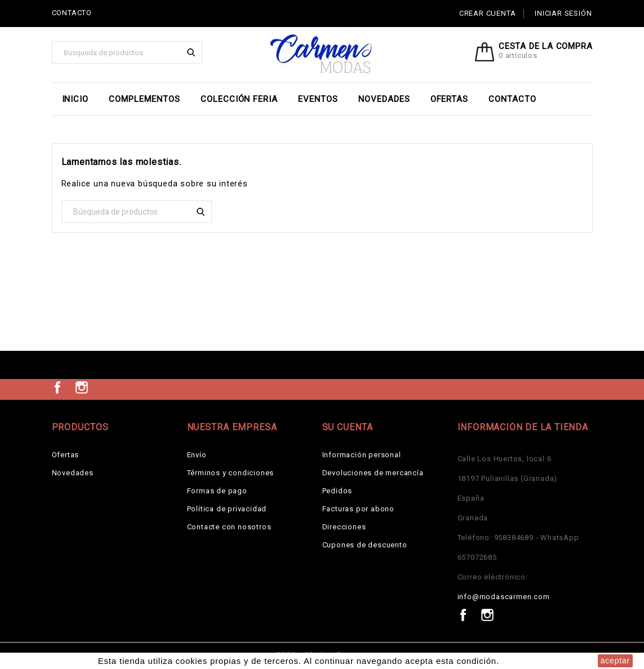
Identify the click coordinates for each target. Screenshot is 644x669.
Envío (197, 455)
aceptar (615, 661)
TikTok (106, 387)
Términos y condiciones (231, 473)
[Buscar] (127, 52)
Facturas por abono (358, 509)
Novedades (384, 99)
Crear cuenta (488, 13)
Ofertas (450, 99)
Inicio (75, 99)
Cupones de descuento (365, 545)
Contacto (512, 99)
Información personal (362, 455)
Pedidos (337, 491)
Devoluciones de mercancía (373, 473)
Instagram (82, 387)
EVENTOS (318, 99)
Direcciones (344, 527)
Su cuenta (348, 427)
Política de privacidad (227, 509)
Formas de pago (217, 491)
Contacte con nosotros (229, 527)
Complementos (145, 99)
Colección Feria (239, 99)
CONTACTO (72, 13)
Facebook (57, 387)
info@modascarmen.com (504, 597)
